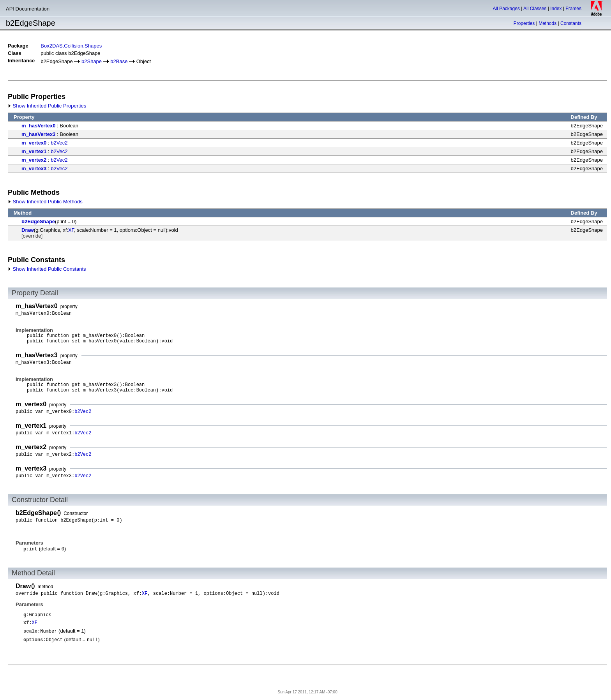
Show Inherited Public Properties (47, 106)
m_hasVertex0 (38, 126)
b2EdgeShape (38, 221)
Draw (28, 230)
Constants (571, 23)
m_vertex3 (34, 168)
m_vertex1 (34, 151)
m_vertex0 (34, 143)
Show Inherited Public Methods (45, 202)
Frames (573, 9)
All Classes (535, 9)
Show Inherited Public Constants (47, 269)
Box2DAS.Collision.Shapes (71, 46)
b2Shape (92, 61)
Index (556, 9)
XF (71, 230)
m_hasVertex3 (38, 134)
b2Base (119, 61)
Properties (524, 23)
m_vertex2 (34, 160)
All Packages (506, 9)
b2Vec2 (59, 143)
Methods (547, 23)
